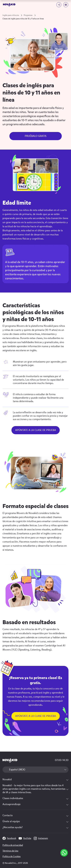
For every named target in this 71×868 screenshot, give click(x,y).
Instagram (41, 838)
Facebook (9, 838)
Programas (28, 15)
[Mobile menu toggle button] (66, 5)
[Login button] (59, 5)
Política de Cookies (12, 856)
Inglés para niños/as (11, 15)
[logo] (9, 5)
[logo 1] (10, 761)
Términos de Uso (10, 851)
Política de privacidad (13, 845)
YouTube (25, 838)
